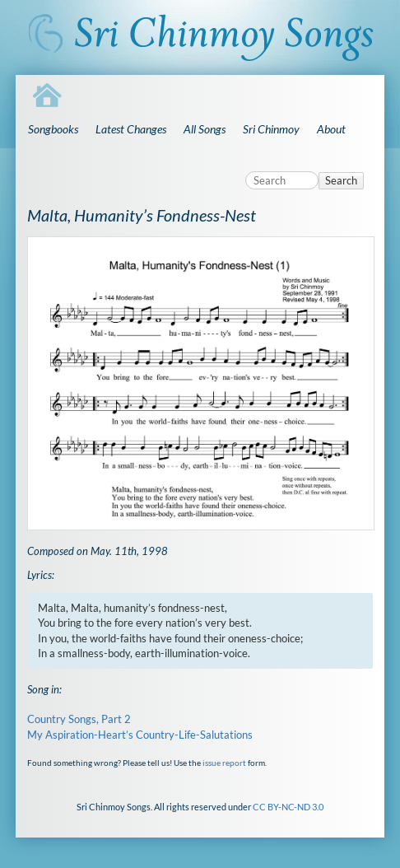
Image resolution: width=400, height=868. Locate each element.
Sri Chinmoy (271, 129)
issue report (224, 763)
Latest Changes (131, 129)
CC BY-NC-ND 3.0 (288, 807)
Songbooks (53, 129)
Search (341, 180)
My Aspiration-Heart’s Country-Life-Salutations (140, 735)
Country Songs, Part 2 (79, 719)
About (331, 129)
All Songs (205, 129)
